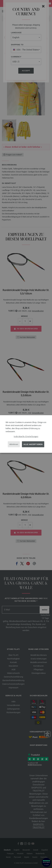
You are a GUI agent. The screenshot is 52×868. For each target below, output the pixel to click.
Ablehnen (14, 444)
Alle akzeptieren (33, 444)
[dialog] (26, 434)
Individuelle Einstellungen (26, 436)
